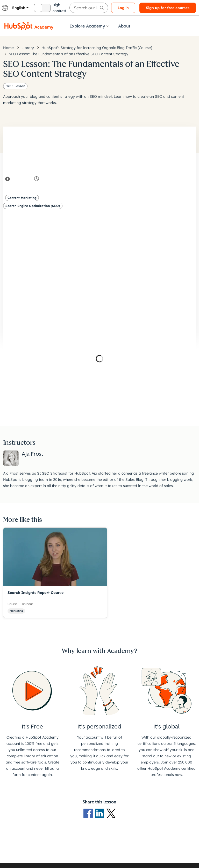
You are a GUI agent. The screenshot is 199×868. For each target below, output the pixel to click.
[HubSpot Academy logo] (29, 26)
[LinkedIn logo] (101, 813)
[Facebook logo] (89, 813)
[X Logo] (111, 813)
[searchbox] (89, 8)
